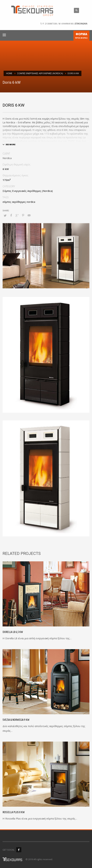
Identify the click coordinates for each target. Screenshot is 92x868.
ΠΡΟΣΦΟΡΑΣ (81, 36)
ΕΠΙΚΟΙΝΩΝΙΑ (81, 24)
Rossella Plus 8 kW (14, 812)
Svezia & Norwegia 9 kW (16, 720)
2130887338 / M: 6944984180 (59, 24)
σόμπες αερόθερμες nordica (19, 202)
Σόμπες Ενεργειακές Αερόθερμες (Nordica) (28, 191)
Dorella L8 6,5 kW (13, 632)
